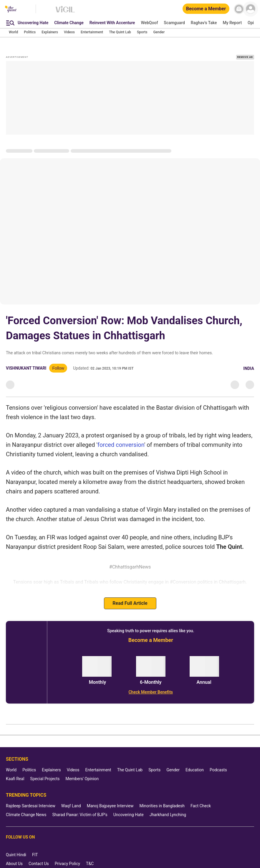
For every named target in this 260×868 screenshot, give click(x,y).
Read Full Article (130, 596)
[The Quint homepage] (11, 10)
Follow (58, 360)
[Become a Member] (206, 9)
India (249, 361)
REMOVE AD (245, 49)
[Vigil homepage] (65, 12)
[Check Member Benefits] (151, 684)
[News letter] (239, 9)
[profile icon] (250, 9)
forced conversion (121, 437)
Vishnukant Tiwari (26, 360)
